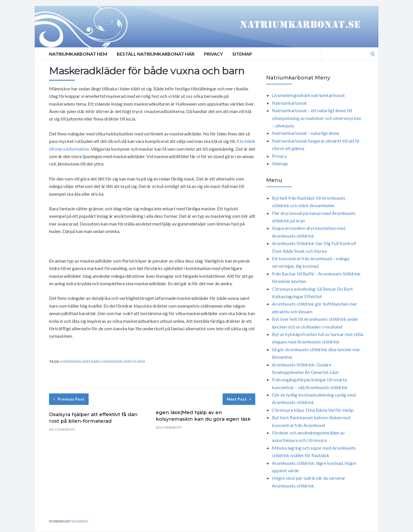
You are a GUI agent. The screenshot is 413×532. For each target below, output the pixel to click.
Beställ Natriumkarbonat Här (156, 54)
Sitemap (242, 54)
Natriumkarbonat (289, 103)
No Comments (62, 429)
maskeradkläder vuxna (123, 361)
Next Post (239, 399)
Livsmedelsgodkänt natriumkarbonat (308, 95)
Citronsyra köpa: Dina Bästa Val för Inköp (313, 410)
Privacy (213, 54)
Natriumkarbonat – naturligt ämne (306, 133)
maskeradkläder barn (80, 361)
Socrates (79, 521)
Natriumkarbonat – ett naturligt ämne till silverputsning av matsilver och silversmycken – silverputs (316, 118)
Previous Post (69, 399)
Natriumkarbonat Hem (78, 54)
